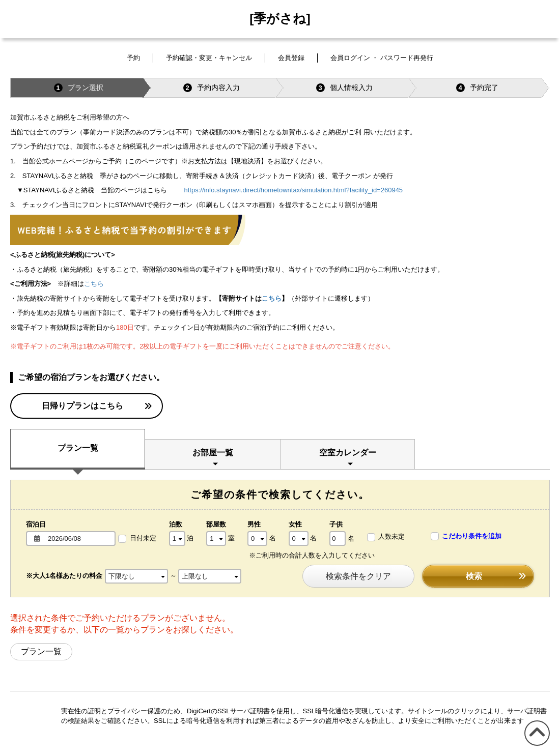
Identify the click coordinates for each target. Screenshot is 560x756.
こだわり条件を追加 (466, 536)
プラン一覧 (78, 448)
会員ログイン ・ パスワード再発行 (382, 58)
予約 (133, 58)
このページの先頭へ (535, 746)
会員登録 (291, 58)
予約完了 (477, 88)
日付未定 (137, 539)
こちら (94, 284)
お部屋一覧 (213, 453)
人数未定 (386, 537)
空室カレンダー (348, 453)
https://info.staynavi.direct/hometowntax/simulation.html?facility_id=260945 (294, 190)
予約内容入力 (212, 88)
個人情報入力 (344, 88)
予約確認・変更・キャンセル (209, 58)
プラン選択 (79, 88)
